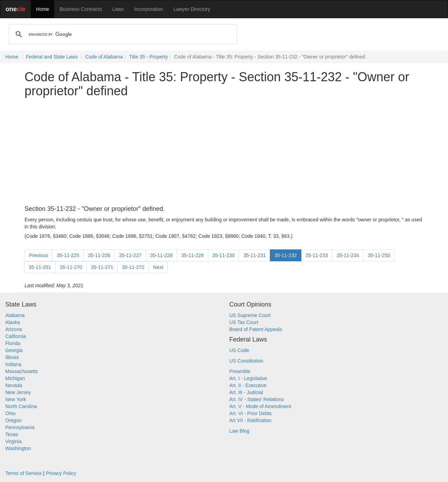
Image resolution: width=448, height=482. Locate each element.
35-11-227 (130, 255)
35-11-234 (348, 255)
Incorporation (149, 9)
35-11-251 (40, 267)
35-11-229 (192, 255)
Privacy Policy (61, 473)
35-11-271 (102, 267)
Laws (118, 9)
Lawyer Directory (192, 9)
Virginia (13, 441)
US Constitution (246, 361)
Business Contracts (81, 9)
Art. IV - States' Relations (257, 399)
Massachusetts (22, 371)
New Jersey (18, 392)
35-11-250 (379, 255)
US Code (239, 350)
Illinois (12, 357)
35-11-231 (254, 255)
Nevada (14, 385)
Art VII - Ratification (250, 420)
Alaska (13, 322)
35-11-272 (133, 267)
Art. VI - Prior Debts (250, 413)
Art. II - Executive (248, 385)
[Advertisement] (224, 152)
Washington (18, 448)
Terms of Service (23, 473)
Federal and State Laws (52, 57)
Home (43, 9)
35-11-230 (224, 255)
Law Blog (239, 431)
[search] (122, 34)
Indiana (13, 364)
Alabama (15, 315)
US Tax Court (244, 322)
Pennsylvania (20, 427)
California (16, 336)
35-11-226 (99, 255)
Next (158, 267)
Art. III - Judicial (246, 392)
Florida (13, 343)
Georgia (14, 350)
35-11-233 (317, 255)
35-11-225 (68, 255)
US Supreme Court (250, 315)
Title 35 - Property (149, 57)
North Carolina (21, 406)
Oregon (13, 420)
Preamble (240, 371)
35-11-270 (71, 267)
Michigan (15, 378)
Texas (12, 434)
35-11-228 (161, 255)
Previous (38, 255)
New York (16, 399)
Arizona (13, 329)
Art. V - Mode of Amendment (260, 406)
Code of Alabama (104, 57)
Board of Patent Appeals (256, 329)
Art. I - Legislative (248, 378)
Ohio (10, 413)
